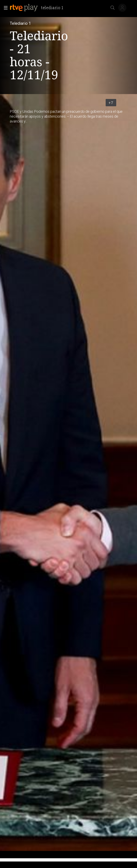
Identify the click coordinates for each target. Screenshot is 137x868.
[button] (4, 8)
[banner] (38, 8)
